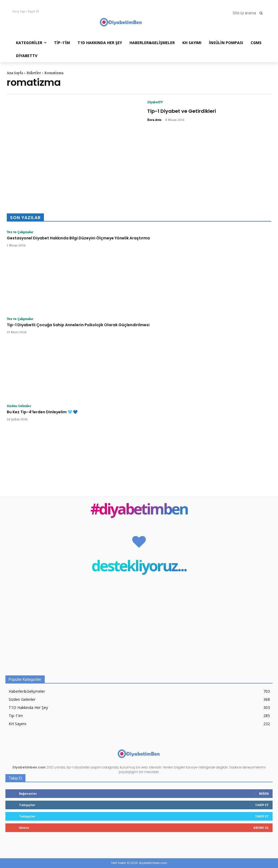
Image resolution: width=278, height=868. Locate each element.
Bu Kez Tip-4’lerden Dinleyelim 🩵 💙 (42, 412)
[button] (249, 13)
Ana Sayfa (15, 73)
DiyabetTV (155, 102)
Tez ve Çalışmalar (20, 232)
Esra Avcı (154, 120)
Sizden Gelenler (19, 406)
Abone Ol (261, 828)
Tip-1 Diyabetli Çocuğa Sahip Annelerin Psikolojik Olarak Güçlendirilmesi (78, 325)
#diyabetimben (139, 510)
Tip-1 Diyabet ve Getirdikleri (182, 111)
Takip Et (262, 805)
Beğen (264, 793)
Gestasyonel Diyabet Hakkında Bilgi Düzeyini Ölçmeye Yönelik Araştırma (78, 238)
